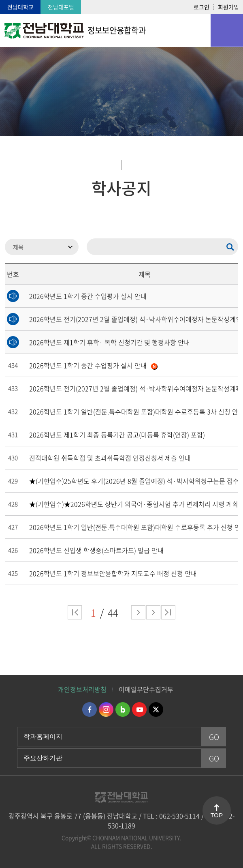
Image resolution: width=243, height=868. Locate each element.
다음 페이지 (138, 612)
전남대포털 (61, 7)
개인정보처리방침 (82, 689)
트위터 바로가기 (156, 709)
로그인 (201, 7)
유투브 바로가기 (139, 709)
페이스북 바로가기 (90, 709)
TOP (217, 815)
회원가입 (228, 7)
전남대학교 (20, 7)
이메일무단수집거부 (146, 689)
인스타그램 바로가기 (106, 709)
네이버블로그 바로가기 (123, 709)
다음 (153, 612)
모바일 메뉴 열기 (227, 30)
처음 (75, 612)
